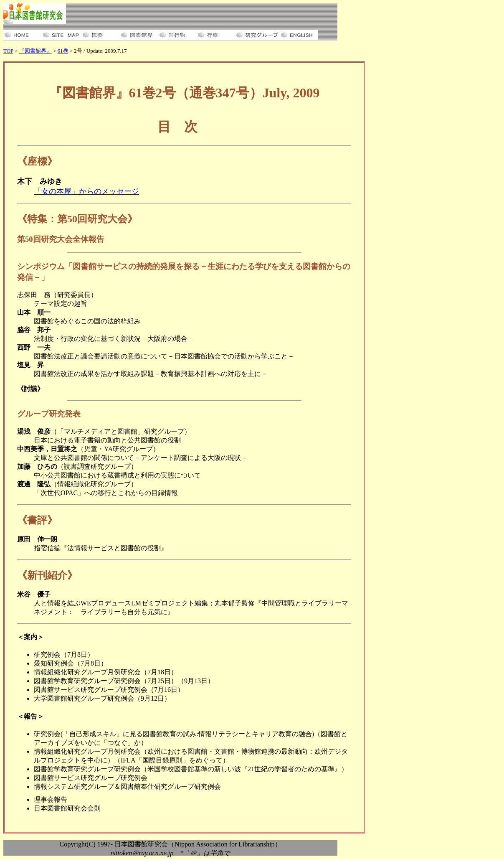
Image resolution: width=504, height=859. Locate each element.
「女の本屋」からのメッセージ (86, 191)
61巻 (63, 51)
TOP (8, 51)
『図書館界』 (35, 51)
